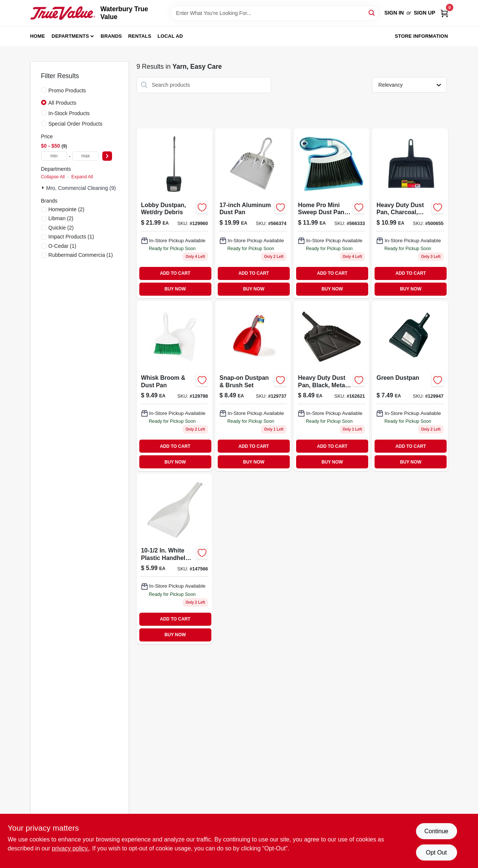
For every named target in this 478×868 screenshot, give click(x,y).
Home (38, 36)
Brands (111, 36)
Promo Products (67, 90)
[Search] (372, 13)
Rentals (140, 36)
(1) (71, 237)
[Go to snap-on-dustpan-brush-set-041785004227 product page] (253, 386)
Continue (436, 831)
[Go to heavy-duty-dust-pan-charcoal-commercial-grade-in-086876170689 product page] (410, 213)
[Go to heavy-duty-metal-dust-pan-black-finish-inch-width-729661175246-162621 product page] (331, 386)
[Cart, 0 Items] (444, 13)
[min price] (54, 156)
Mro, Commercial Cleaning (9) (81, 188)
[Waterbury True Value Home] (63, 13)
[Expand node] (44, 188)
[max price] (86, 156)
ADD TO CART (175, 273)
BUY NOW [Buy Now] (175, 289)
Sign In (394, 13)
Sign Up (425, 13)
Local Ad (170, 36)
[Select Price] (107, 156)
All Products (63, 103)
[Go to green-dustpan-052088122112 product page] (410, 386)
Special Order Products (76, 124)
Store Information (421, 36)
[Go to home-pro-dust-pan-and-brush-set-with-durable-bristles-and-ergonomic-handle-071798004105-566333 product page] (331, 213)
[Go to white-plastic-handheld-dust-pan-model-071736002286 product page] (175, 559)
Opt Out (436, 852)
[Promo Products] (44, 90)
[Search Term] (274, 13)
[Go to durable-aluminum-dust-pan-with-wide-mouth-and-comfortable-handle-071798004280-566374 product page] (253, 213)
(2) (67, 209)
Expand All (82, 177)
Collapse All (53, 177)
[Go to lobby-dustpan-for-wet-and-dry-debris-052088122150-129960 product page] (175, 213)
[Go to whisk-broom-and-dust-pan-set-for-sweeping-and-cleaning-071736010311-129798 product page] (175, 386)
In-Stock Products (69, 113)
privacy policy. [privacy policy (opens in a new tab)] (70, 848)
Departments (70, 36)
